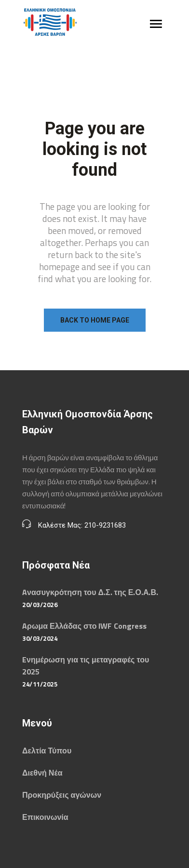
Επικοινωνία (45, 817)
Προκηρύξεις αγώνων (62, 795)
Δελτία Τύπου (47, 751)
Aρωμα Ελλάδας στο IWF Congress (84, 626)
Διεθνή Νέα (42, 773)
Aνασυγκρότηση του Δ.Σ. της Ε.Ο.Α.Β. (90, 592)
